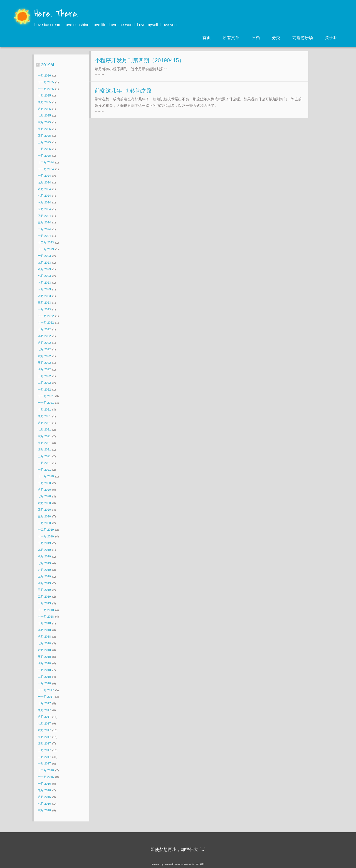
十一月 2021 (46, 403)
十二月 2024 (46, 162)
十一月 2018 (46, 617)
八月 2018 (44, 637)
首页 (207, 38)
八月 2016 (44, 797)
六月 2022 (44, 356)
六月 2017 (44, 730)
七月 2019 (44, 563)
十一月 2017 (46, 697)
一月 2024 (44, 236)
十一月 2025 (46, 89)
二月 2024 (44, 229)
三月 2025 (44, 142)
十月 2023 (44, 256)
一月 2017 (44, 764)
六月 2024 (44, 202)
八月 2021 (44, 423)
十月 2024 (44, 176)
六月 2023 (44, 283)
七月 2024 (44, 196)
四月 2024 (44, 216)
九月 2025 (44, 102)
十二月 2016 (46, 770)
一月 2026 (44, 75)
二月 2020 (44, 523)
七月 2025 (44, 116)
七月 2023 (44, 276)
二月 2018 (44, 677)
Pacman (188, 864)
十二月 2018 (46, 610)
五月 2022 (44, 363)
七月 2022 (44, 349)
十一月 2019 (46, 536)
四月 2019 (44, 583)
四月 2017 (44, 743)
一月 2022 (44, 389)
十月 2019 (44, 543)
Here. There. (56, 14)
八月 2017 (44, 717)
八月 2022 (44, 343)
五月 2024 (44, 209)
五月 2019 (44, 577)
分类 (276, 38)
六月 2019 (44, 570)
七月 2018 (44, 643)
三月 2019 (44, 590)
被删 (202, 864)
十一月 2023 (46, 249)
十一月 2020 (46, 476)
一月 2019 (44, 603)
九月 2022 (44, 336)
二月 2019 (44, 597)
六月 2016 (44, 810)
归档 (256, 38)
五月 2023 (44, 289)
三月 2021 (44, 456)
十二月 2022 (46, 316)
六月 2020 (44, 503)
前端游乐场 (303, 38)
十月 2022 (44, 329)
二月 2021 (44, 463)
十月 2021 (44, 409)
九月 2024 (44, 182)
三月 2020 (44, 516)
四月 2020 (44, 510)
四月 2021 (44, 450)
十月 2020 (44, 483)
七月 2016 (44, 804)
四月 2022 (44, 370)
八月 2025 (44, 109)
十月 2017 (44, 704)
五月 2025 (44, 129)
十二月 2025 (46, 82)
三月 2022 (44, 376)
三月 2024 (44, 222)
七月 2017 (44, 723)
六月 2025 (44, 122)
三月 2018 (44, 670)
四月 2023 (44, 296)
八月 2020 (44, 490)
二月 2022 (44, 383)
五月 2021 (44, 443)
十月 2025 (44, 95)
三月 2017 (44, 750)
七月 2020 (44, 496)
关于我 (331, 38)
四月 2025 (44, 136)
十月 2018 (44, 623)
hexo (166, 864)
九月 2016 (44, 790)
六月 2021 (44, 436)
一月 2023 (44, 309)
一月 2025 (44, 156)
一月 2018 (44, 684)
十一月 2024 (46, 169)
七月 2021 (44, 430)
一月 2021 (44, 470)
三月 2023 (44, 303)
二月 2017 (44, 757)
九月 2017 (44, 710)
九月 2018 (44, 630)
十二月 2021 (46, 396)
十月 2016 (44, 784)
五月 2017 (44, 737)
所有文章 (231, 38)
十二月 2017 (46, 690)
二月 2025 (44, 149)
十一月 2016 (46, 777)
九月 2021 (44, 416)
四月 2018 (44, 663)
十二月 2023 (46, 243)
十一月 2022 (46, 323)
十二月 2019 (46, 530)
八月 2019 (44, 557)
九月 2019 (44, 550)
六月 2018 (44, 650)
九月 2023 (44, 263)
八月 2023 (44, 269)
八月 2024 (44, 189)
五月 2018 (44, 657)
